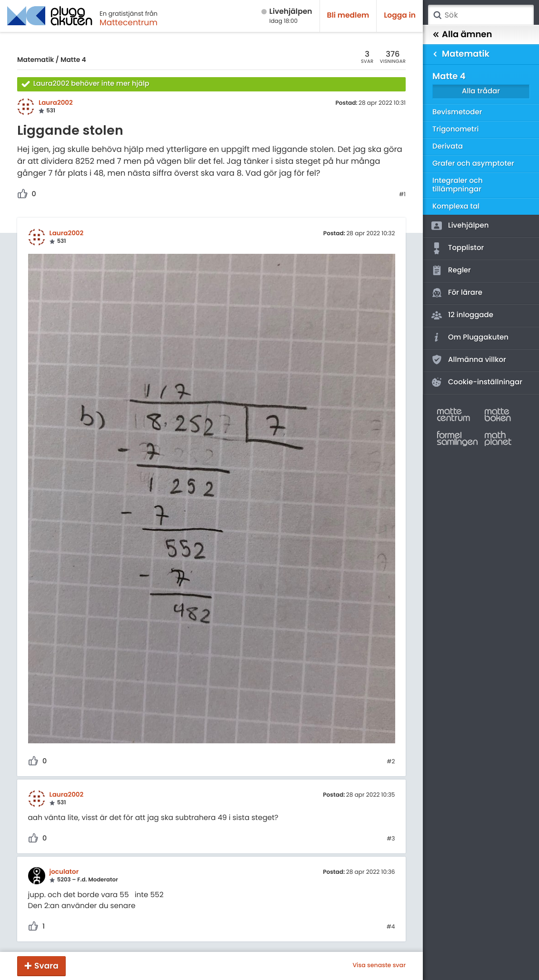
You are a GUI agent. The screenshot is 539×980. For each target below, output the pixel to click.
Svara (46, 966)
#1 (402, 195)
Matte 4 (73, 60)
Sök (437, 15)
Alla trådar (481, 91)
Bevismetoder (457, 112)
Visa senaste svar (379, 966)
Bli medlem (348, 15)
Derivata (448, 146)
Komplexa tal (456, 206)
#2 (391, 762)
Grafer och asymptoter (473, 164)
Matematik (35, 60)
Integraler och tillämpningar (458, 185)
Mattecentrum (129, 22)
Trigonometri (455, 129)
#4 (391, 927)
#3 (391, 839)
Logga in (400, 15)
